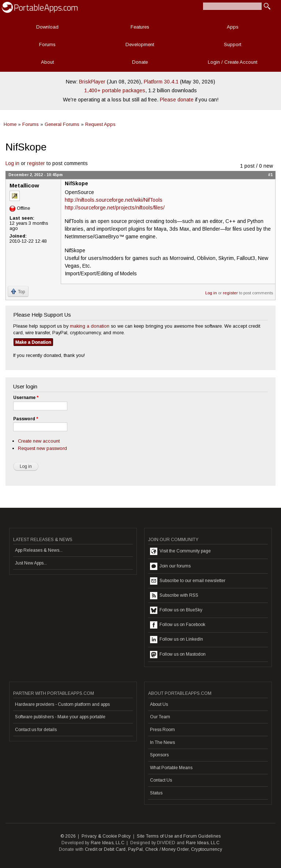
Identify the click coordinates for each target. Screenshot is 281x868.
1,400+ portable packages (115, 90)
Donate (140, 62)
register (36, 163)
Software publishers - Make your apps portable (60, 717)
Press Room (162, 730)
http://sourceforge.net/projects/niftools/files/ (115, 208)
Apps (233, 27)
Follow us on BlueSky (176, 610)
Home (10, 124)
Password (26, 419)
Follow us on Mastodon (178, 655)
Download (47, 27)
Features (140, 27)
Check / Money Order (167, 849)
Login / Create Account (233, 62)
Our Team (160, 717)
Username (26, 398)
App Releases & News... (39, 550)
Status (156, 793)
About (47, 62)
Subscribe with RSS (174, 596)
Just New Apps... (31, 563)
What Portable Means (171, 768)
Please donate (177, 100)
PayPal (135, 849)
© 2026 (68, 836)
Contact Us (161, 780)
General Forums (62, 124)
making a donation (90, 326)
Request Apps (100, 124)
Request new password (42, 448)
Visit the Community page (180, 551)
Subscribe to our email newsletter (188, 581)
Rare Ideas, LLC (108, 843)
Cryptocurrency (207, 849)
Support (233, 44)
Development (140, 44)
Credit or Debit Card (105, 849)
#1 (270, 175)
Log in (12, 163)
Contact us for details (36, 730)
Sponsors (159, 755)
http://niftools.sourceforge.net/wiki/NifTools (114, 200)
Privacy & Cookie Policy (106, 836)
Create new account (39, 441)
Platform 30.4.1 (161, 82)
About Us (159, 704)
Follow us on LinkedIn (177, 640)
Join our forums (170, 566)
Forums (47, 44)
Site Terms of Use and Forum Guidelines (179, 836)
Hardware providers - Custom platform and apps (62, 704)
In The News (162, 742)
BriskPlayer (92, 82)
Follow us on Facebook (178, 625)
